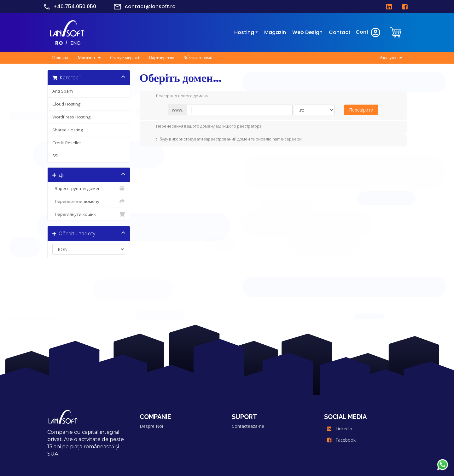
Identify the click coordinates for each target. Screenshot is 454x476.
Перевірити (361, 110)
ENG (76, 43)
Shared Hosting (68, 130)
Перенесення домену (89, 201)
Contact (340, 32)
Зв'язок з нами (198, 57)
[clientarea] (396, 32)
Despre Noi (151, 426)
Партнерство (161, 57)
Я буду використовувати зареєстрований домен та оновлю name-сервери (224, 140)
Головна (60, 57)
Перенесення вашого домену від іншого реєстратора (204, 127)
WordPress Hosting (71, 117)
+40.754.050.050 (75, 6)
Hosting (244, 32)
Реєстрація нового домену (177, 96)
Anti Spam (63, 91)
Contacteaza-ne (248, 426)
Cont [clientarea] (368, 32)
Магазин (89, 57)
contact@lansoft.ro (150, 6)
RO (59, 43)
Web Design (307, 32)
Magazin (275, 32)
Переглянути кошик (89, 214)
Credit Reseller (67, 143)
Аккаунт (391, 57)
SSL (56, 156)
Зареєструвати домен (89, 188)
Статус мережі (125, 57)
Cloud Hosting (66, 104)
